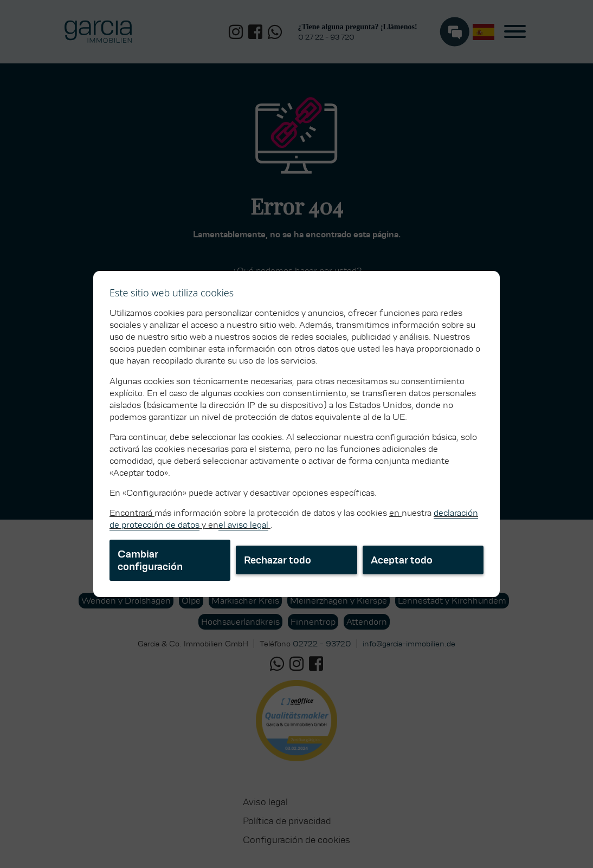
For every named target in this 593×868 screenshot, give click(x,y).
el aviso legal (243, 525)
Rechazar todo (278, 560)
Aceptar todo (402, 560)
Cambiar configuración (150, 560)
